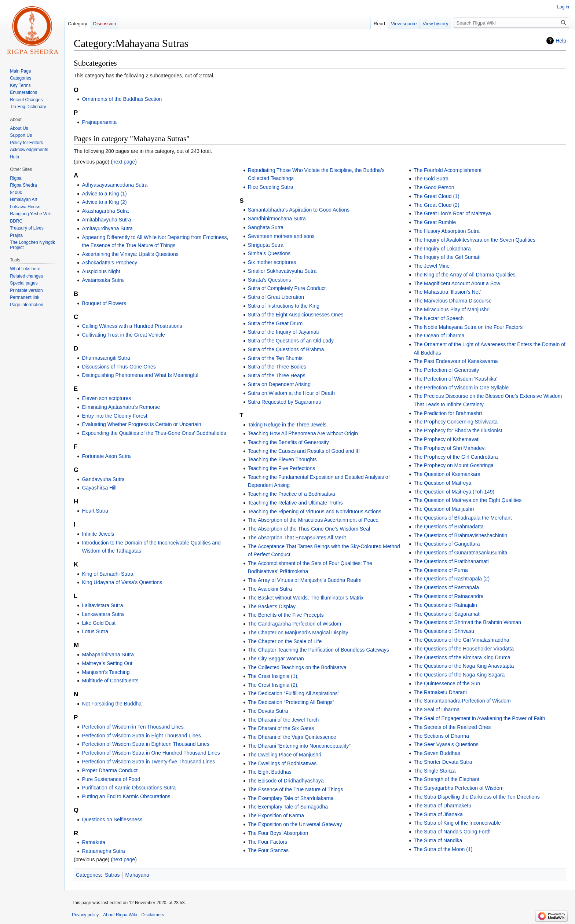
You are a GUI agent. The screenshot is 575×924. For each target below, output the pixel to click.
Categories (88, 875)
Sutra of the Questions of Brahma (286, 349)
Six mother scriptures (272, 262)
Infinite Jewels (98, 534)
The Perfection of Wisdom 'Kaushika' (455, 379)
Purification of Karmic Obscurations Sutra (129, 788)
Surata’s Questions (270, 280)
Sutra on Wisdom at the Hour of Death (291, 393)
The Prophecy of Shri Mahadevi (450, 448)
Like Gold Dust (99, 623)
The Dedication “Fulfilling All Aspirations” (294, 693)
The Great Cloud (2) (437, 205)
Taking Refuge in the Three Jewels (287, 425)
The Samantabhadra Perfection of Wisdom (462, 701)
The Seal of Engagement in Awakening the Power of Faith (479, 718)
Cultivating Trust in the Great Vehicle (123, 335)
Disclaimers (153, 915)
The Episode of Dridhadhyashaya (286, 781)
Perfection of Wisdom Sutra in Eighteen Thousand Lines (146, 744)
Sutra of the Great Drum (275, 323)
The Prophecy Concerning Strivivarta (456, 422)
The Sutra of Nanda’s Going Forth (452, 832)
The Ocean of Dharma (439, 335)
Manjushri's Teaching (106, 672)
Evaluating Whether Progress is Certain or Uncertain (141, 424)
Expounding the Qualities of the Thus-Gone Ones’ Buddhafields (154, 433)
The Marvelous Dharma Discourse (453, 301)
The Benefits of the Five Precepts (286, 615)
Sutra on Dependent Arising (279, 384)
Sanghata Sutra (266, 227)
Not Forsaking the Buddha (112, 704)
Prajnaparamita (99, 122)
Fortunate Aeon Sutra (106, 456)
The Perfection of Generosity (446, 370)
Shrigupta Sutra (266, 245)
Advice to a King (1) (104, 194)
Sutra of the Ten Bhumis (275, 358)
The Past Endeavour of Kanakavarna (456, 361)
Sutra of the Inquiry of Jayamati (283, 332)
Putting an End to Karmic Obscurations (126, 796)
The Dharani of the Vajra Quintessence (292, 737)
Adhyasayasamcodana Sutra (115, 185)
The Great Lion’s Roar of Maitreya (452, 213)
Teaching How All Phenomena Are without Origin (303, 433)
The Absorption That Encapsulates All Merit (297, 538)
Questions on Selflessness (112, 819)
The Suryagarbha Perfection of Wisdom (459, 788)
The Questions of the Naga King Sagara (459, 675)
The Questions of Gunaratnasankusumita (460, 553)
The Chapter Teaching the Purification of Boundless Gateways (318, 650)
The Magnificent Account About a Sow (457, 283)
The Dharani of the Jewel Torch (283, 720)
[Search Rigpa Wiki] (512, 23)
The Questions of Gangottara (447, 544)
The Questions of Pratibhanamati (451, 561)
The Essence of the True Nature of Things (296, 789)
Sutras (112, 875)
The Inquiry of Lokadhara (442, 249)
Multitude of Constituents (110, 681)
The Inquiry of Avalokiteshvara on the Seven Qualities (475, 240)
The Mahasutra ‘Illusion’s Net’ (447, 292)
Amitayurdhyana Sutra (107, 228)
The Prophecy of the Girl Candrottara (456, 457)
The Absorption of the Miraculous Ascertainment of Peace (313, 520)
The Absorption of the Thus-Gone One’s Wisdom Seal (309, 529)
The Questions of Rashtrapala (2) (452, 579)
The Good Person (434, 187)
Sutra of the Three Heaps (277, 375)
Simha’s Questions (269, 253)
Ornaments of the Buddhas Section (122, 99)
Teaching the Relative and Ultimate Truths (295, 503)
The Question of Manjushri (444, 509)
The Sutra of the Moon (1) (443, 849)
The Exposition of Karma (276, 815)
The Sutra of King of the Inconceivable (457, 823)
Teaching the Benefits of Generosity (288, 442)
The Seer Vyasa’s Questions (446, 744)
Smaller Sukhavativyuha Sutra (282, 271)
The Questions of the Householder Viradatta (464, 649)
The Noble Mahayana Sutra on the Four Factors (468, 327)
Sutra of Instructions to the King (284, 306)
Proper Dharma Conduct (110, 770)
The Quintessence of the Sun (447, 683)
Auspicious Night (101, 271)
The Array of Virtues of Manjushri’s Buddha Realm (305, 580)
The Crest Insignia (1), (273, 676)
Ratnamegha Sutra (103, 851)
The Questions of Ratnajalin (445, 605)
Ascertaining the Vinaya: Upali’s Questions (130, 254)
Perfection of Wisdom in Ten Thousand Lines (133, 727)
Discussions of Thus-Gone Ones (119, 367)
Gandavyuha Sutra (103, 479)
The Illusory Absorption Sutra (447, 231)
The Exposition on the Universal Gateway (295, 824)
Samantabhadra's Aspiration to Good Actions (299, 210)
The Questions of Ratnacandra (449, 596)
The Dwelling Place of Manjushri (285, 755)
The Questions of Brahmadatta (449, 527)
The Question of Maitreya (442, 483)
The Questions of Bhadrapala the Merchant (463, 518)
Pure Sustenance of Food (111, 779)
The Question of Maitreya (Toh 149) (454, 492)
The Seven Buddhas (437, 753)
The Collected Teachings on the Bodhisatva (297, 667)
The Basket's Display (272, 606)
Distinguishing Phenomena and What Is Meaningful (140, 375)
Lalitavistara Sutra (102, 605)
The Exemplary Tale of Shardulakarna (291, 798)
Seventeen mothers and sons (281, 236)
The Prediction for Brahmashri (448, 413)
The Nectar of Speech (439, 318)
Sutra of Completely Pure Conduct (287, 288)
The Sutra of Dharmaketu (442, 806)
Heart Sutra (95, 511)
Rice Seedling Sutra (271, 187)
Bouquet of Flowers (104, 303)
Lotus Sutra (95, 631)
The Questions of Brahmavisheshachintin (460, 535)
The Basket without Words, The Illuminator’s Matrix (306, 598)
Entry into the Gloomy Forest (114, 416)
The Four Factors (268, 842)
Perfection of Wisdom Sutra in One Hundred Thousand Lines (151, 753)
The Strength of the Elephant (446, 779)
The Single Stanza (435, 771)
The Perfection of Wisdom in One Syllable (461, 388)
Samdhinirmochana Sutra (277, 219)
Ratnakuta (94, 842)
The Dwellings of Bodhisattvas (282, 763)
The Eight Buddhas (270, 772)
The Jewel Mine (432, 266)
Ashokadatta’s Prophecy (109, 263)
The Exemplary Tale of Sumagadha (288, 807)
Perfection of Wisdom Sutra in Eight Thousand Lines (141, 736)
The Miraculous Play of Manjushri (452, 309)
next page (124, 162)
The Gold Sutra (431, 179)
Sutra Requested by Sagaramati (284, 402)
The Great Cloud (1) (437, 196)
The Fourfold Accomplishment (448, 170)
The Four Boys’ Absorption (278, 833)
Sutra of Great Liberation (276, 297)
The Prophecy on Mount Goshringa (454, 465)
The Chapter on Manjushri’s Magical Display (298, 632)
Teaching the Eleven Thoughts (282, 459)
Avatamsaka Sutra (103, 280)
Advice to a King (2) (104, 202)
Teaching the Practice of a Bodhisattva (292, 494)
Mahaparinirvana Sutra (108, 654)
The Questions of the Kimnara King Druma (462, 657)
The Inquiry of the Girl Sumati (447, 257)
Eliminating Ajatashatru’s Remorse (121, 407)
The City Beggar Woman (276, 659)
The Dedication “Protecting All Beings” (291, 702)
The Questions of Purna (441, 570)
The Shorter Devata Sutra (443, 762)
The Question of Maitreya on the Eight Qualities (468, 500)
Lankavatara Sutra (103, 614)
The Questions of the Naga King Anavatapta (464, 666)
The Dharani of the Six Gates (281, 728)
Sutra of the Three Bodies (277, 367)
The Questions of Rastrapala (446, 587)
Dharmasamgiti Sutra (106, 358)
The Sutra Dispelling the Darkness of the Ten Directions (477, 797)
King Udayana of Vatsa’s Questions (122, 582)
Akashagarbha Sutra (105, 211)
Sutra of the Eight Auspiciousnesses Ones (296, 315)
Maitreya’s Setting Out (107, 663)
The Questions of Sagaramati (447, 614)
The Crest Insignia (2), (273, 685)
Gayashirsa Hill (99, 488)
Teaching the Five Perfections (282, 468)
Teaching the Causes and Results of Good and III (304, 451)
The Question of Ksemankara (447, 474)
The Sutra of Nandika (438, 840)
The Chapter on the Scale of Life (285, 641)
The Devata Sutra (268, 711)
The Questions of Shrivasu (444, 631)
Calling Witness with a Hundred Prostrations (132, 326)
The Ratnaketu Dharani (440, 692)
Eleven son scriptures (106, 398)
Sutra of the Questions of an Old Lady (291, 341)
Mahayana (137, 875)
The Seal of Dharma (437, 709)
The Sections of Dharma (441, 736)
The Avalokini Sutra (270, 589)
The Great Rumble (435, 222)
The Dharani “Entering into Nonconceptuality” (299, 746)
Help (561, 41)
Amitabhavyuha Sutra (106, 220)
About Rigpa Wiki (120, 915)
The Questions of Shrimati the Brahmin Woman (467, 622)
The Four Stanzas (268, 850)
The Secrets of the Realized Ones (452, 727)
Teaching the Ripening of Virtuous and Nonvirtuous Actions (315, 511)
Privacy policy (85, 915)
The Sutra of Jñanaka (438, 814)
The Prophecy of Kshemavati (447, 439)
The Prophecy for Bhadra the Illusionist (458, 430)
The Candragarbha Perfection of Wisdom (294, 624)
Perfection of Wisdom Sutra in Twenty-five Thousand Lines (148, 762)
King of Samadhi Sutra (107, 574)
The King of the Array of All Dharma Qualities (465, 275)
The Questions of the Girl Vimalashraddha (461, 640)
